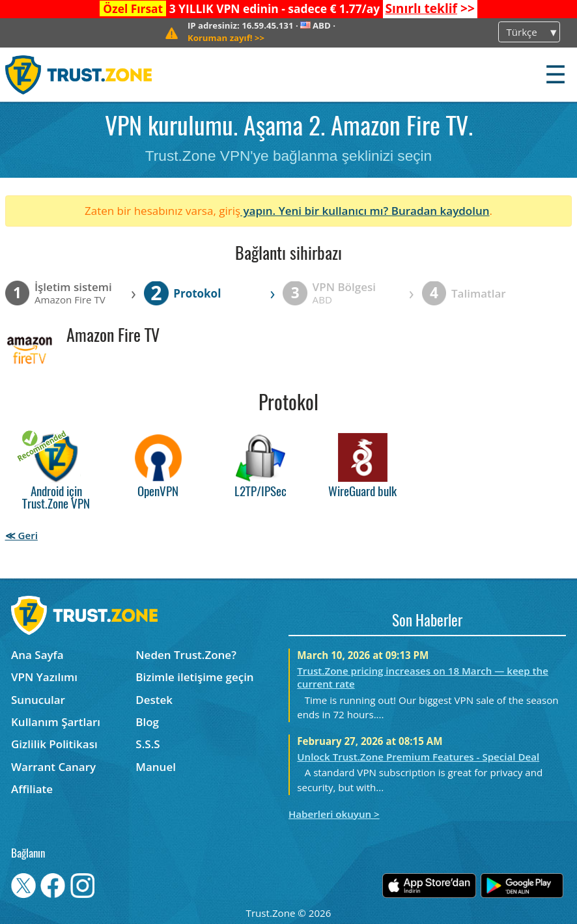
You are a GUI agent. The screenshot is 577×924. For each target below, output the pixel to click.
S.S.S (148, 744)
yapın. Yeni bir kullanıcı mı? (316, 211)
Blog (147, 722)
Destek (154, 700)
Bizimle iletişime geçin (194, 677)
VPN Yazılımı (44, 677)
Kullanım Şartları (56, 722)
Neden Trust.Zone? (186, 655)
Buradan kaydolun (441, 211)
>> (429, 8)
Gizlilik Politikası (54, 744)
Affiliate (32, 789)
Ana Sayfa (37, 655)
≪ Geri (21, 535)
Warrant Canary (53, 767)
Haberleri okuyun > (334, 814)
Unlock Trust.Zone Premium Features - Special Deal (418, 757)
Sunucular (38, 700)
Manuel (156, 767)
